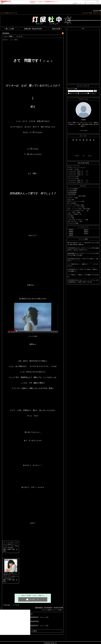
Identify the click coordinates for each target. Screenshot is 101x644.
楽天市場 (98, 3)
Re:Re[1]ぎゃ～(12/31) (80, 259)
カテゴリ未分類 (72, 189)
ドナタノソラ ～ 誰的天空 (75, 196)
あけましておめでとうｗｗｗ (82, 253)
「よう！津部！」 (14, 40)
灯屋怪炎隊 (71, 194)
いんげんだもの (72, 223)
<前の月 (77, 156)
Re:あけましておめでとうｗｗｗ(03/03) (85, 248)
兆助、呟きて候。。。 (74, 221)
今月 (83, 156)
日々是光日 (71, 191)
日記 (7, 13)
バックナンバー (83, 227)
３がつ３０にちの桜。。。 (75, 177)
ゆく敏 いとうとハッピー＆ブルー (77, 168)
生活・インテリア (8, 3)
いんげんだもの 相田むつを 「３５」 (78, 180)
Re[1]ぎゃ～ (78, 264)
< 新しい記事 (9, 29)
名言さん (70, 200)
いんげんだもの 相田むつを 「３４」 (78, 182)
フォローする (83, 130)
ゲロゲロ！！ (71, 198)
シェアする (15, 605)
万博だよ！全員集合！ (74, 214)
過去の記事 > (57, 29)
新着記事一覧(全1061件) (33, 29)
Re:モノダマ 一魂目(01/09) (83, 243)
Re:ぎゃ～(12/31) (79, 269)
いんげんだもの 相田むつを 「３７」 (78, 173)
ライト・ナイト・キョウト (75, 207)
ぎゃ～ (76, 275)
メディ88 (70, 264)
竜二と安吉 (71, 203)
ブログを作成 (90, 3)
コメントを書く (57, 610)
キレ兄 (69, 216)
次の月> (90, 156)
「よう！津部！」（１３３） (13, 36)
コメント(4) (44, 617)
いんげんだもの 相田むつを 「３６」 (78, 175)
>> (77, 3)
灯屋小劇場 (71, 192)
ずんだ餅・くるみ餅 (73, 169)
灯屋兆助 (70, 248)
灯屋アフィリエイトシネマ (75, 201)
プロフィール (13, 13)
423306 (96, 11)
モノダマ (70, 218)
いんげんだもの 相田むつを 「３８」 (78, 171)
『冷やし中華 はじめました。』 (77, 220)
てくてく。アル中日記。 (74, 205)
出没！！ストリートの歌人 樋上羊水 (78, 209)
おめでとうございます (74, 166)
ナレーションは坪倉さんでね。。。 (77, 211)
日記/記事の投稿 (83, 163)
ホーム (2, 13)
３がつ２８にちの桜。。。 (75, 178)
